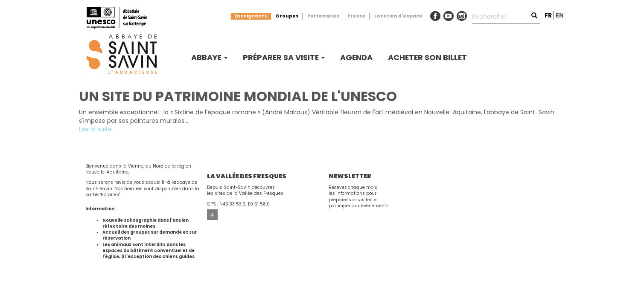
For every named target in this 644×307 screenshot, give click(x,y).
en (560, 15)
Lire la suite (95, 129)
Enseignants (251, 16)
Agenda (356, 57)
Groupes (287, 16)
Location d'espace (398, 16)
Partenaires (323, 16)
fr (548, 15)
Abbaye (209, 57)
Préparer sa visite (284, 57)
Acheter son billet (427, 57)
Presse (357, 16)
